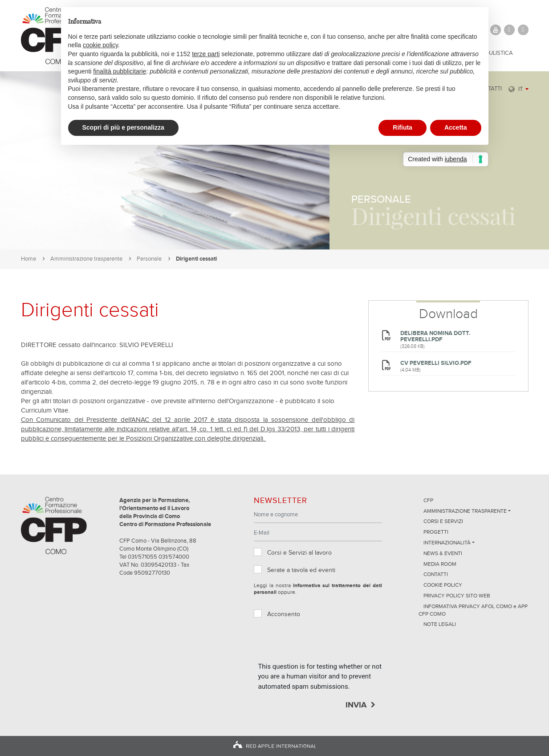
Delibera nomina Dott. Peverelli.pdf (435, 337)
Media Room (440, 564)
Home (28, 259)
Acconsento (284, 614)
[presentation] (325, 644)
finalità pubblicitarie (120, 71)
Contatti (436, 575)
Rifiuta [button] (403, 127)
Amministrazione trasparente (86, 259)
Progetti (436, 532)
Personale (149, 259)
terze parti (206, 54)
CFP (428, 501)
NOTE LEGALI (440, 625)
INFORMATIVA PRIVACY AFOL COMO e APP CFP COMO (473, 611)
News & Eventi (443, 554)
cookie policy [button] (100, 45)
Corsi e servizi (443, 522)
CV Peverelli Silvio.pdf (436, 363)
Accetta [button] (456, 127)
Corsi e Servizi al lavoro (299, 553)
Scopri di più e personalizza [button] (123, 127)
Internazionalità (447, 543)
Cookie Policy (443, 585)
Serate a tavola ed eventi (301, 570)
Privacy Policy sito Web (457, 596)
